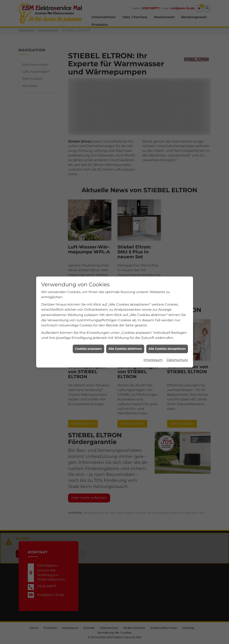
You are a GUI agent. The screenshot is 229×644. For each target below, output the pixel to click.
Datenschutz (177, 328)
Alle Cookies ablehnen (125, 317)
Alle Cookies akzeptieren (167, 317)
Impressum (153, 328)
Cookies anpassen (88, 317)
